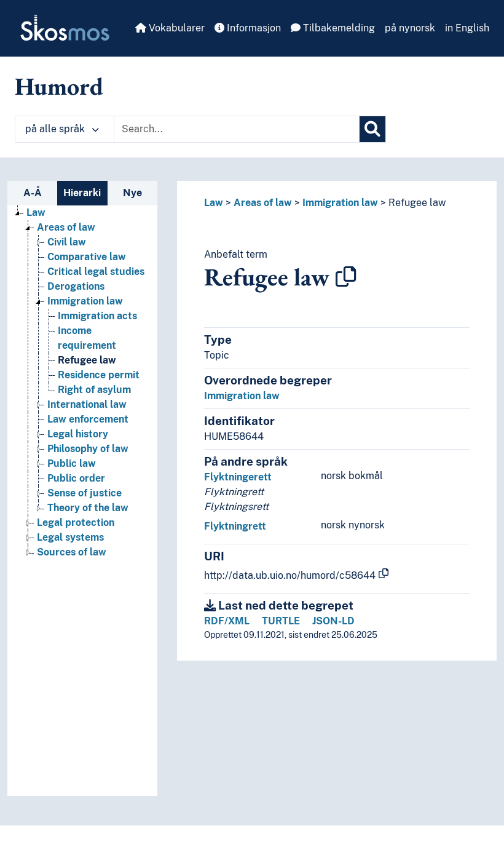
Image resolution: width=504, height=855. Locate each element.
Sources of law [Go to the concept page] (72, 552)
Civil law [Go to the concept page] (67, 242)
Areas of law (263, 203)
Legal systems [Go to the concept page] (70, 537)
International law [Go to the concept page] (87, 404)
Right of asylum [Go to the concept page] (94, 390)
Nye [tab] (132, 193)
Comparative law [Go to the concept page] (87, 257)
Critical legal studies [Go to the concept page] (96, 272)
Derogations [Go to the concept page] (76, 286)
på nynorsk (410, 28)
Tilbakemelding (333, 28)
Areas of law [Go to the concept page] (66, 227)
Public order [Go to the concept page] (76, 478)
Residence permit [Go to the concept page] (99, 375)
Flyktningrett (235, 526)
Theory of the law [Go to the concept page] (88, 508)
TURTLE (281, 621)
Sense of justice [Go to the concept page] (85, 493)
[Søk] (372, 129)
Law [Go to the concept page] (36, 213)
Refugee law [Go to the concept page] (87, 360)
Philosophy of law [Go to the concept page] (88, 449)
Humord (59, 86)
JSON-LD (333, 621)
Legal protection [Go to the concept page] (76, 523)
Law (214, 203)
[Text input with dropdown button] (237, 129)
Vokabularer (170, 28)
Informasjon (248, 28)
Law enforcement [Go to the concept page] (88, 419)
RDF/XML (227, 621)
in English (467, 28)
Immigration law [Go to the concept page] (85, 301)
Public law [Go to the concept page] (72, 463)
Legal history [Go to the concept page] (78, 434)
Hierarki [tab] (82, 193)
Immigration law (340, 203)
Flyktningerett (238, 477)
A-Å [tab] (33, 193)
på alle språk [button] (62, 129)
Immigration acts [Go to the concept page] (97, 316)
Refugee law (417, 203)
